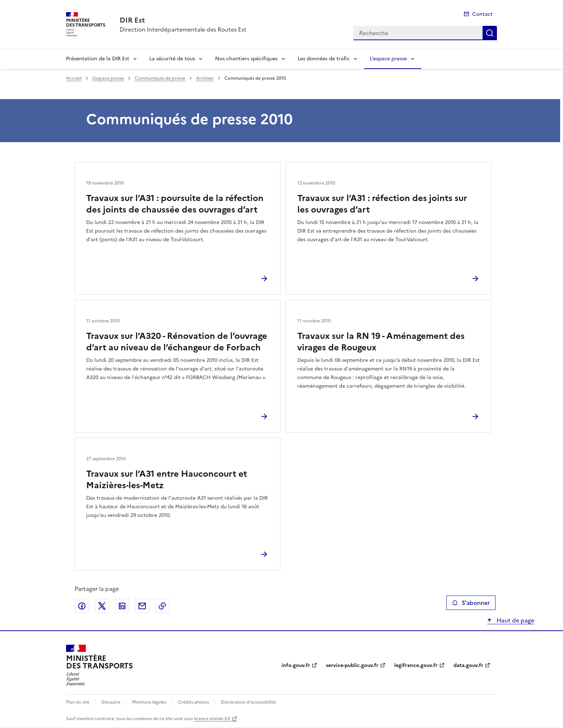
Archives (205, 78)
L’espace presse (388, 59)
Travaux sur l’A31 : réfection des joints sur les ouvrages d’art (382, 204)
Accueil (74, 78)
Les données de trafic (324, 59)
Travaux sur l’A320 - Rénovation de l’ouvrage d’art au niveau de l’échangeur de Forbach (177, 342)
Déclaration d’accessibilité (248, 702)
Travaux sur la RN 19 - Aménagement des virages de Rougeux (381, 342)
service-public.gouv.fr (352, 665)
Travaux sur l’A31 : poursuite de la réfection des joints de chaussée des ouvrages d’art (175, 204)
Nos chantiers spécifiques (246, 59)
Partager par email (142, 606)
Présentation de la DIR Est (98, 59)
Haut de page (515, 620)
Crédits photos (194, 702)
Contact (482, 14)
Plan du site (78, 702)
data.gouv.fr (468, 665)
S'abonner (471, 603)
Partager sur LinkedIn (122, 606)
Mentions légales (149, 702)
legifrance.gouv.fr (416, 665)
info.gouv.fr (296, 665)
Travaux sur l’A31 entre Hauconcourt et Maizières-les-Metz (167, 480)
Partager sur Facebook (82, 606)
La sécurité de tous (172, 59)
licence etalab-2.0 (212, 719)
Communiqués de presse (160, 78)
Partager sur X (102, 606)
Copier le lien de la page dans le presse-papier (162, 606)
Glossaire (111, 702)
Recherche (490, 33)
